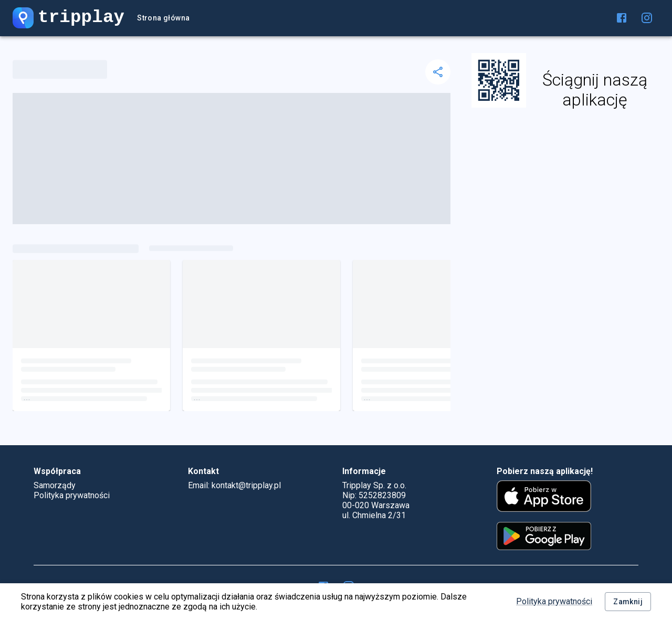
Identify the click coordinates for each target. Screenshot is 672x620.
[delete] (438, 72)
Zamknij (628, 602)
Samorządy (55, 485)
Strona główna (163, 18)
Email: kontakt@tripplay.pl (234, 485)
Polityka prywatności (554, 601)
